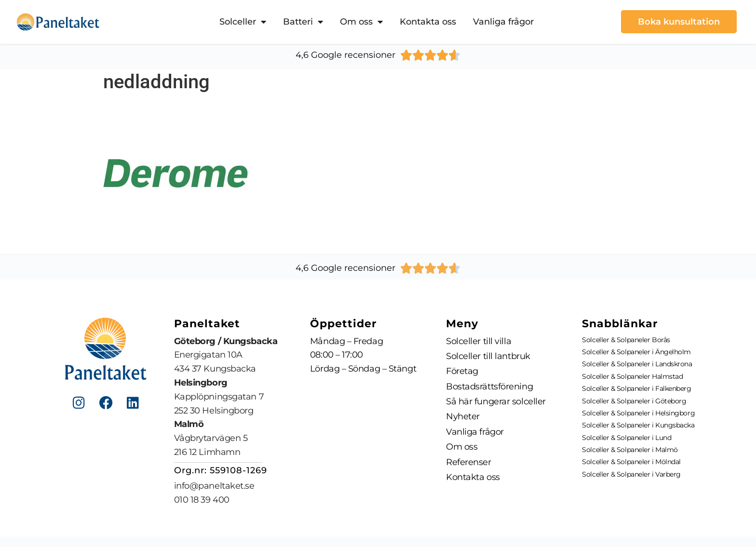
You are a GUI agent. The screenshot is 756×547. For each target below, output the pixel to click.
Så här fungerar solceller (496, 402)
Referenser (469, 464)
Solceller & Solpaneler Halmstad (632, 376)
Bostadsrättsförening (489, 387)
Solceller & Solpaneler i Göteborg (634, 401)
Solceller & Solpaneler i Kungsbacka (638, 425)
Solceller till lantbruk (488, 356)
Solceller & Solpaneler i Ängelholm (636, 352)
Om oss (361, 22)
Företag (462, 372)
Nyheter (463, 418)
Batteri (303, 22)
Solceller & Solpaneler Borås (626, 340)
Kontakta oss (428, 22)
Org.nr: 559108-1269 (221, 470)
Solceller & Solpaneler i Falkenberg (636, 388)
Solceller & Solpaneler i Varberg (631, 474)
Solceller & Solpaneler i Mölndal (631, 462)
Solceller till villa (479, 341)
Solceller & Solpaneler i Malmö (630, 450)
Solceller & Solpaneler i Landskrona (637, 364)
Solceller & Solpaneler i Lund (627, 438)
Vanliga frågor (503, 22)
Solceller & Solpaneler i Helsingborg (638, 413)
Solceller (243, 22)
